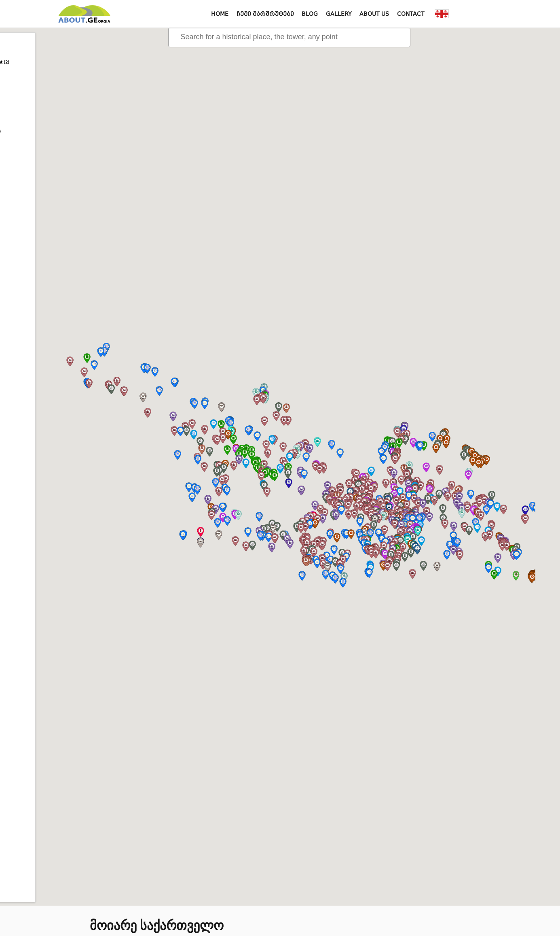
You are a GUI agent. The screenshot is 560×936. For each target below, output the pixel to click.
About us (374, 14)
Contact (411, 14)
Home (220, 14)
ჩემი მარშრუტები (265, 14)
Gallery (339, 14)
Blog (310, 14)
